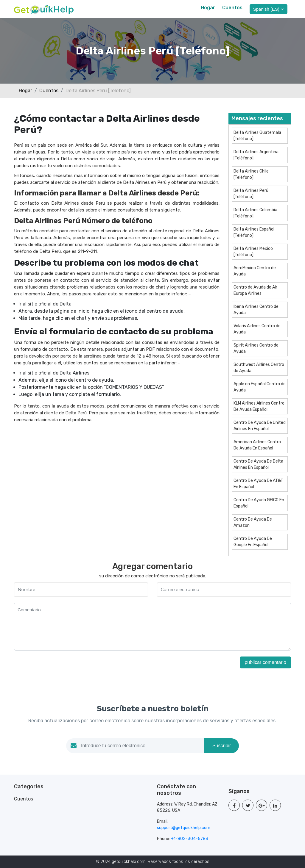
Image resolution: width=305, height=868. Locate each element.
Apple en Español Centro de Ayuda (260, 387)
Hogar (208, 8)
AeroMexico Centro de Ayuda (255, 271)
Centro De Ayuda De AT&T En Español (258, 484)
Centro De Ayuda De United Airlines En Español (260, 426)
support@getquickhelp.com (184, 828)
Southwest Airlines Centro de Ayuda (259, 368)
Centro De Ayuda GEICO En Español (259, 503)
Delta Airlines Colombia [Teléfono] (255, 213)
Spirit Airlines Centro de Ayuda (256, 348)
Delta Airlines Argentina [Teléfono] (256, 155)
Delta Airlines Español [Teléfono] (254, 232)
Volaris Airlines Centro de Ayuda (257, 329)
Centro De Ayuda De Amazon (253, 522)
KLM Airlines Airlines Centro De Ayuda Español (259, 406)
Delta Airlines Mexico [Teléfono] (253, 252)
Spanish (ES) (269, 9)
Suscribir (222, 746)
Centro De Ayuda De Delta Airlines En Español (258, 464)
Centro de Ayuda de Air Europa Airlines (255, 290)
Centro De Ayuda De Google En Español (253, 542)
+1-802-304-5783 (190, 839)
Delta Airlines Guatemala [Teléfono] (257, 136)
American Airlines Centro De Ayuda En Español (257, 445)
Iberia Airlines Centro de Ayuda (256, 310)
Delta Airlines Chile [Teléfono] (251, 174)
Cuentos (232, 8)
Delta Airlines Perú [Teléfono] (251, 194)
